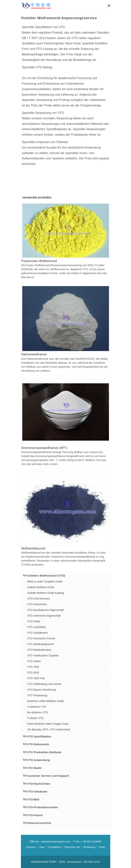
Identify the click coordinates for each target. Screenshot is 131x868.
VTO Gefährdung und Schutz (44, 684)
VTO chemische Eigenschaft (44, 616)
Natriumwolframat (34, 354)
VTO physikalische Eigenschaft (46, 610)
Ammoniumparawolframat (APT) (44, 448)
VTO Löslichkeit (37, 627)
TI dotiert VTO (36, 718)
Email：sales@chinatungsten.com (50, 842)
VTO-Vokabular (37, 791)
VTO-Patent (35, 815)
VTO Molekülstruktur (39, 650)
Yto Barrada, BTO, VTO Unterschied (49, 729)
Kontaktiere (55, 847)
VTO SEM (33, 673)
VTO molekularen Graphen (43, 656)
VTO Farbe (34, 621)
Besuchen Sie (72, 847)
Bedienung (90, 847)
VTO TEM (33, 667)
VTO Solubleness (38, 633)
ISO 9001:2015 (92, 862)
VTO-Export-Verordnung (42, 690)
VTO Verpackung (37, 695)
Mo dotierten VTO (38, 712)
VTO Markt (32, 768)
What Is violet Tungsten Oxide (45, 582)
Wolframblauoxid (33, 548)
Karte (102, 847)
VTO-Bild (33, 799)
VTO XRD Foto (36, 678)
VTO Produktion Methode (42, 752)
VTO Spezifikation (37, 736)
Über (42, 847)
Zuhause (31, 847)
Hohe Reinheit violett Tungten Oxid (48, 724)
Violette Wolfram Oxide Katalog (46, 593)
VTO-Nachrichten (39, 784)
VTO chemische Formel (41, 638)
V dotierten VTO (37, 707)
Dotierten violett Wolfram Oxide (46, 701)
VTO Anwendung (37, 760)
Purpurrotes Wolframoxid (39, 261)
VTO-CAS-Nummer (39, 599)
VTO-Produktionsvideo (43, 807)
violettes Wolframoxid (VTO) (44, 575)
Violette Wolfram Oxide (41, 587)
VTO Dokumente (36, 744)
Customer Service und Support (46, 776)
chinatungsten (74, 862)
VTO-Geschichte (37, 604)
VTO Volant (34, 661)
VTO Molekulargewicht (41, 644)
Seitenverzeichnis (39, 823)
